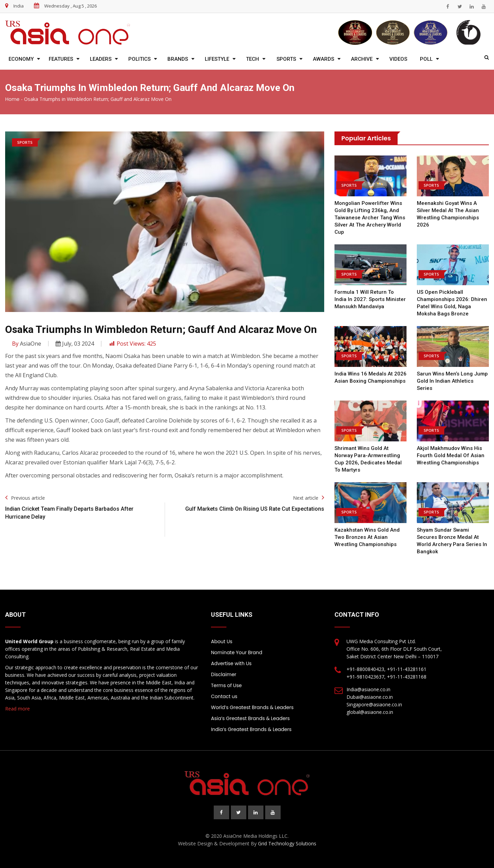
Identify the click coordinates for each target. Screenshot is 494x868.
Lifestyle (217, 59)
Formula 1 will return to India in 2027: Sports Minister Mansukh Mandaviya (370, 299)
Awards (324, 59)
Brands (178, 59)
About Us (222, 641)
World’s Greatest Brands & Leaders (252, 707)
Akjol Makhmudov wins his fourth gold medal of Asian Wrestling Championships (451, 455)
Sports (286, 59)
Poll (426, 59)
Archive (362, 59)
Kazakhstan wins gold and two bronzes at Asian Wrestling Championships (367, 537)
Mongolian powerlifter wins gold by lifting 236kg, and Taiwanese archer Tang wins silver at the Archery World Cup (370, 218)
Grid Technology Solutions (287, 843)
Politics (139, 59)
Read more (17, 709)
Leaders (101, 59)
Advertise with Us (231, 663)
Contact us (224, 696)
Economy (21, 59)
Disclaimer (224, 674)
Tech (252, 59)
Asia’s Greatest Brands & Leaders (250, 718)
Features (61, 59)
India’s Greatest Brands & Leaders (251, 729)
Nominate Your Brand (237, 652)
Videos (398, 59)
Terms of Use (226, 685)
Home (12, 99)
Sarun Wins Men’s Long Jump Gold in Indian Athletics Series (452, 381)
